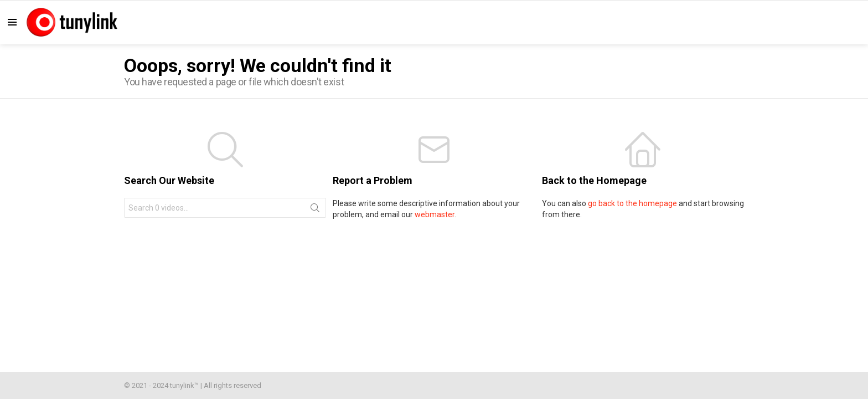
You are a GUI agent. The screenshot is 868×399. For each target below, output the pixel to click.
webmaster (435, 214)
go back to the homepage (632, 203)
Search (315, 210)
